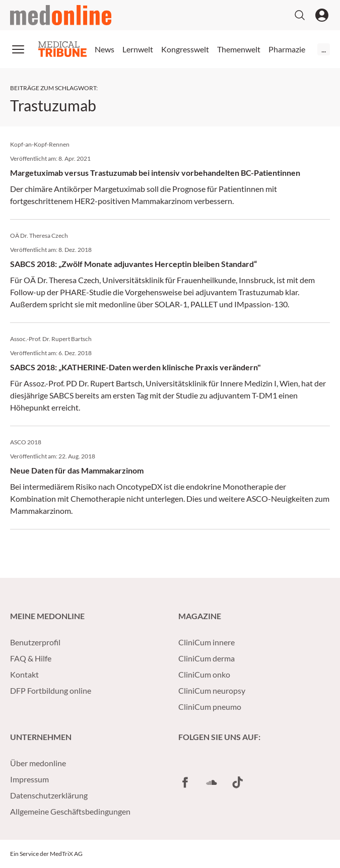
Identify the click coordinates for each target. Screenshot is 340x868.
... (324, 49)
